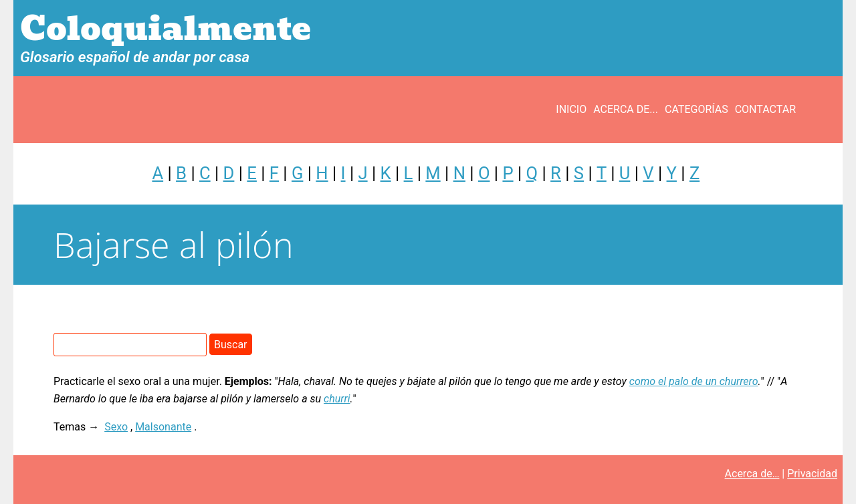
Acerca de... (626, 109)
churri (337, 399)
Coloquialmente (166, 29)
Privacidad (812, 474)
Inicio (571, 109)
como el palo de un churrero (694, 381)
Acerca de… (752, 474)
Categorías (697, 109)
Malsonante (163, 427)
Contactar (765, 109)
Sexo (116, 427)
